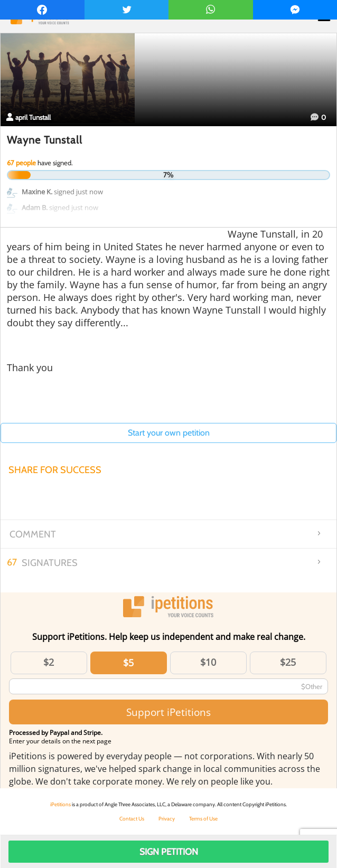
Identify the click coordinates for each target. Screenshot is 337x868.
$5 (128, 663)
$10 (208, 662)
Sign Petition (169, 852)
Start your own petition (169, 433)
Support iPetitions (168, 712)
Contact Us (132, 819)
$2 (49, 662)
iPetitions (60, 804)
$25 (288, 662)
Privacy (167, 819)
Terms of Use (203, 819)
